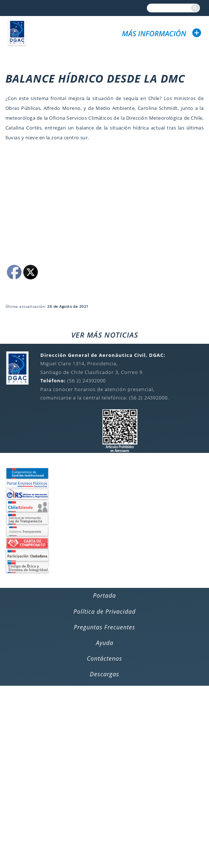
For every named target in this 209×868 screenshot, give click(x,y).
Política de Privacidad (104, 612)
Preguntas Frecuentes (104, 627)
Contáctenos (104, 658)
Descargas (104, 674)
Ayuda (105, 643)
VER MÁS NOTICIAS (105, 335)
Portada (104, 596)
